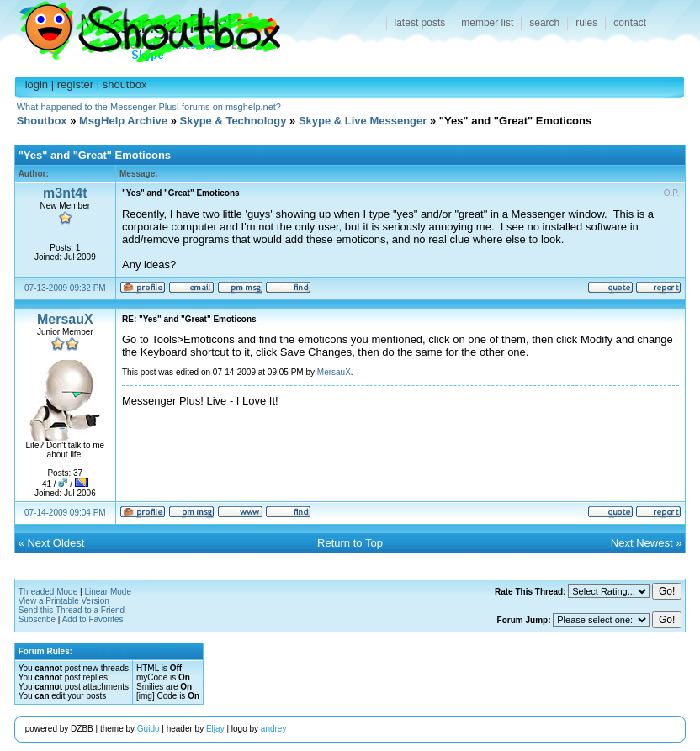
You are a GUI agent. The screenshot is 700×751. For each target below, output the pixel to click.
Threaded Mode (48, 592)
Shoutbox (140, 27)
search (544, 23)
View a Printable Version (64, 601)
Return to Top (350, 543)
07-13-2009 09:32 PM (65, 288)
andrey (274, 729)
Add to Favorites (93, 619)
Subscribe (37, 619)
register (75, 85)
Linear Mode (108, 592)
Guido (148, 729)
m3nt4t (65, 193)
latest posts (420, 23)
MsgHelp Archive (123, 121)
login (37, 85)
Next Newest (642, 543)
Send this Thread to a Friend (72, 610)
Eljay (215, 729)
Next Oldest (56, 543)
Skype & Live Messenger (363, 121)
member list (487, 23)
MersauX (65, 319)
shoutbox (125, 85)
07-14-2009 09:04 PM (65, 513)
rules (586, 23)
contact (630, 23)
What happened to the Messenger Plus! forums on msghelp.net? (149, 107)
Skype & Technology (233, 121)
